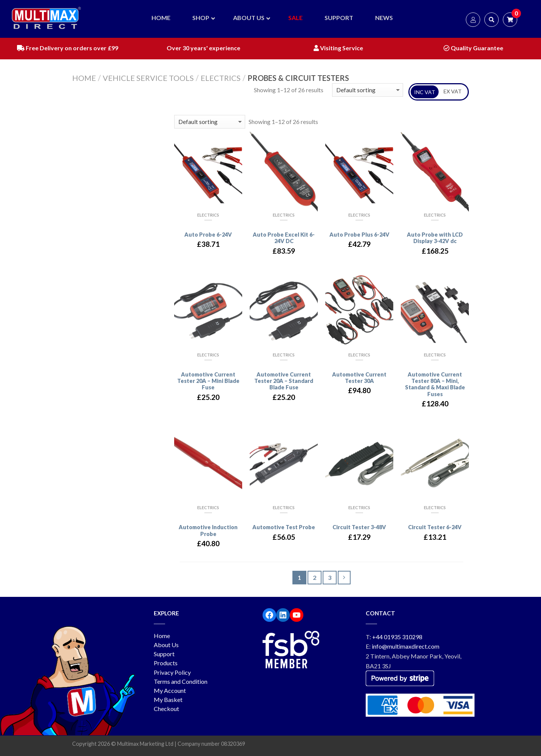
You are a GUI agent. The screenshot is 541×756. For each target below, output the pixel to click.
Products (166, 663)
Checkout (166, 709)
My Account (170, 690)
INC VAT (425, 92)
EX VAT (453, 91)
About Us (166, 645)
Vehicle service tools (148, 78)
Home (84, 78)
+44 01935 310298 (397, 637)
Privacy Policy (172, 672)
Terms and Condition (181, 681)
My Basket (168, 699)
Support (164, 654)
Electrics (221, 78)
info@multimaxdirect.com (406, 646)
